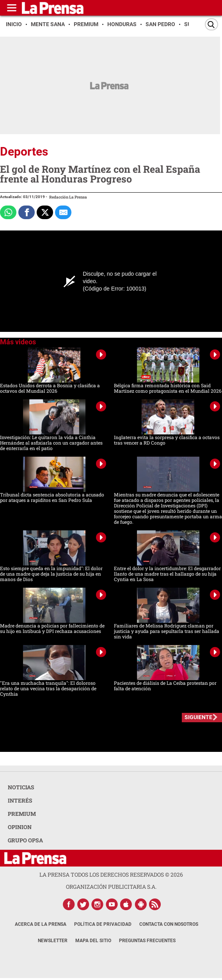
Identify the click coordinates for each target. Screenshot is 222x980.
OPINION (20, 827)
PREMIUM (22, 814)
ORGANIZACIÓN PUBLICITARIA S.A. (111, 887)
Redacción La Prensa (68, 197)
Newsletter (53, 941)
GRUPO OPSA (25, 840)
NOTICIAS (21, 787)
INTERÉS (20, 800)
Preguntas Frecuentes (147, 941)
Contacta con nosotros (169, 924)
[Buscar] (211, 24)
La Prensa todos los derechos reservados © (111, 875)
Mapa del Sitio (93, 941)
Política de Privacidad (103, 924)
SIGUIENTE (198, 717)
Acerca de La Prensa (41, 924)
